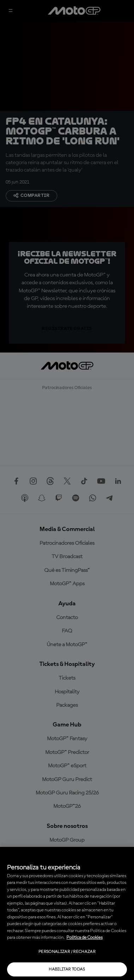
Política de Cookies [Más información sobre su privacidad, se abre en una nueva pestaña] (85, 938)
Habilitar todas (67, 969)
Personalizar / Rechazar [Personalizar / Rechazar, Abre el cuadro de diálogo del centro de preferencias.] (67, 952)
